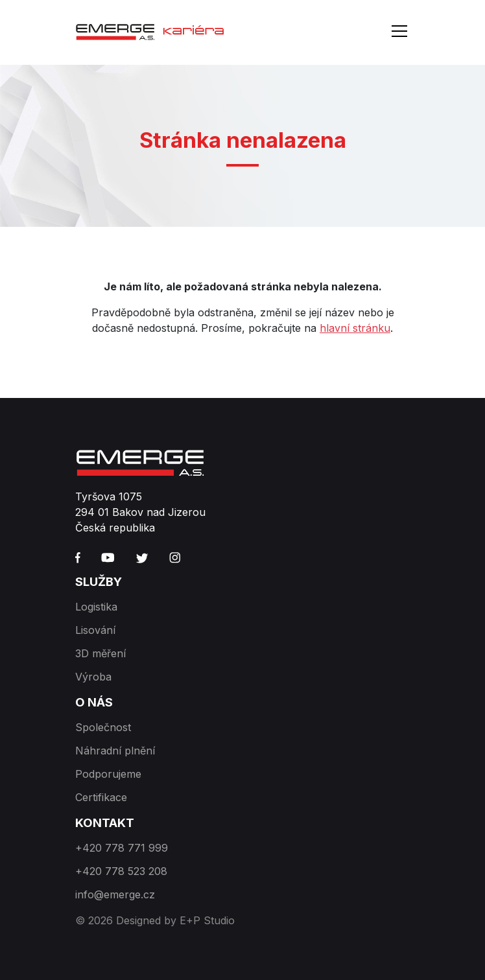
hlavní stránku (355, 328)
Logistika (96, 607)
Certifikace (101, 797)
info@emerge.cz (115, 894)
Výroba (93, 677)
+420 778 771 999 (122, 848)
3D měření (101, 653)
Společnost (103, 727)
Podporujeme (108, 774)
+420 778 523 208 (121, 871)
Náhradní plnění (115, 751)
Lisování (95, 630)
